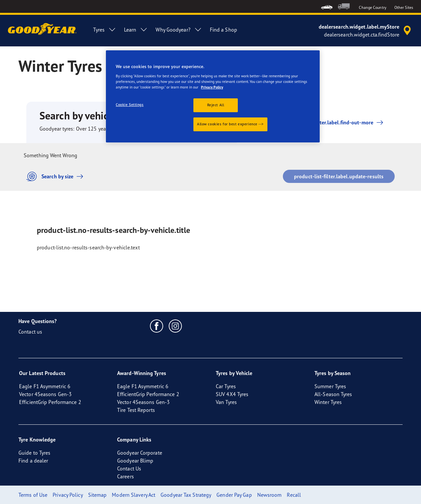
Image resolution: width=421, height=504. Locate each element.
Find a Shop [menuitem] (223, 30)
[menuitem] (327, 6)
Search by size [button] (56, 176)
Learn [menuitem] (136, 30)
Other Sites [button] (404, 7)
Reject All (216, 105)
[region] (213, 96)
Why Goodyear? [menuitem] (179, 30)
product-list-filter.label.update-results (339, 176)
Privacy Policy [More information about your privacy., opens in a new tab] (212, 87)
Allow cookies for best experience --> (230, 124)
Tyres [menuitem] (105, 30)
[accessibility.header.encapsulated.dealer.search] (366, 31)
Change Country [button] (372, 7)
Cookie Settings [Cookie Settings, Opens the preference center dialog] (130, 105)
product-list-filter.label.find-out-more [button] (327, 122)
